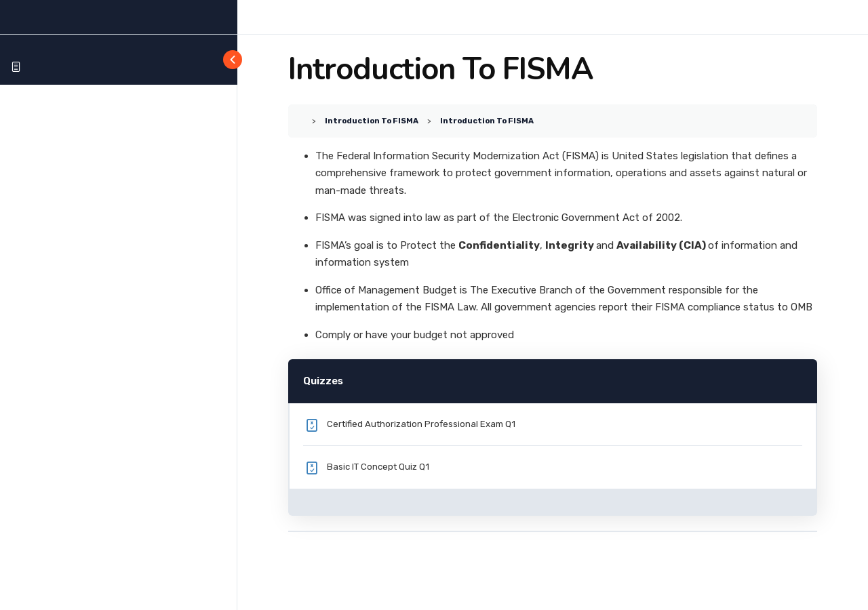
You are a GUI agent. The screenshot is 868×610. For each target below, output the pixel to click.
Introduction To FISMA (372, 121)
